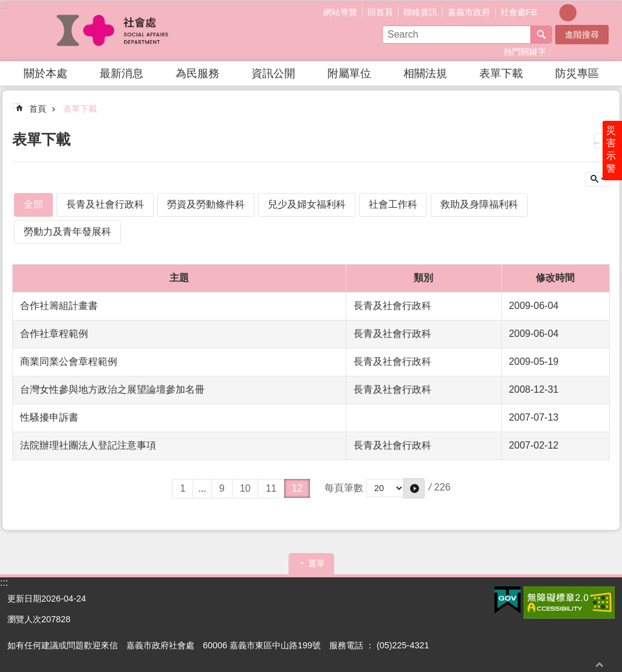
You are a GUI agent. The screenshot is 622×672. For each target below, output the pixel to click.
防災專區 (577, 73)
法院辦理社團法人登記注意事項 (88, 445)
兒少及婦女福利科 (307, 204)
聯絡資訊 (420, 12)
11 (271, 488)
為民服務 (197, 73)
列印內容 (602, 141)
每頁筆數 (344, 488)
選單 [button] (316, 563)
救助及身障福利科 (479, 204)
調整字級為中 (568, 13)
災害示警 (611, 150)
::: (4, 6)
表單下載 (501, 73)
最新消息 (121, 73)
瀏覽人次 (24, 619)
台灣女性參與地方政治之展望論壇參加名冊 (112, 389)
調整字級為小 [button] (551, 13)
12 (297, 488)
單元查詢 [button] (598, 179)
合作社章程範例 (54, 334)
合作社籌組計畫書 (59, 306)
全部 (33, 204)
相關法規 (425, 73)
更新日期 (24, 599)
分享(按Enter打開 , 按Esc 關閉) (606, 12)
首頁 (38, 109)
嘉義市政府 (469, 12)
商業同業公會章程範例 (69, 361)
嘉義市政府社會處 (114, 31)
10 (245, 488)
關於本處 (46, 73)
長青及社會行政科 (105, 204)
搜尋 (541, 35)
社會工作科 (393, 204)
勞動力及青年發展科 (67, 232)
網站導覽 (340, 12)
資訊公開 (273, 73)
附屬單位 (349, 73)
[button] (508, 600)
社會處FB (519, 12)
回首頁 (380, 12)
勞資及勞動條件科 (206, 204)
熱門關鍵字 (525, 52)
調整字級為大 (585, 13)
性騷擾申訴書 (49, 417)
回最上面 (600, 664)
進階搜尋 (582, 35)
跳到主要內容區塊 (6, 6)
